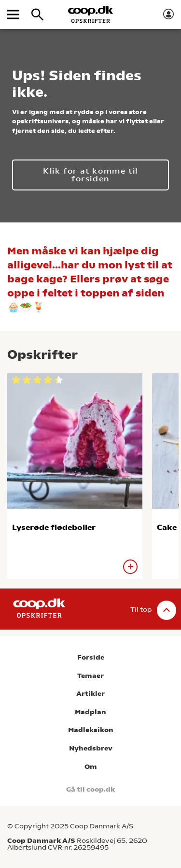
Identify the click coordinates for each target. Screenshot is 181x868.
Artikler (90, 694)
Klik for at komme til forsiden (90, 174)
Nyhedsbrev (91, 748)
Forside (91, 657)
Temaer (90, 676)
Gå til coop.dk (90, 789)
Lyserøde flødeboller (54, 527)
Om (91, 767)
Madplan (90, 712)
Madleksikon (91, 730)
